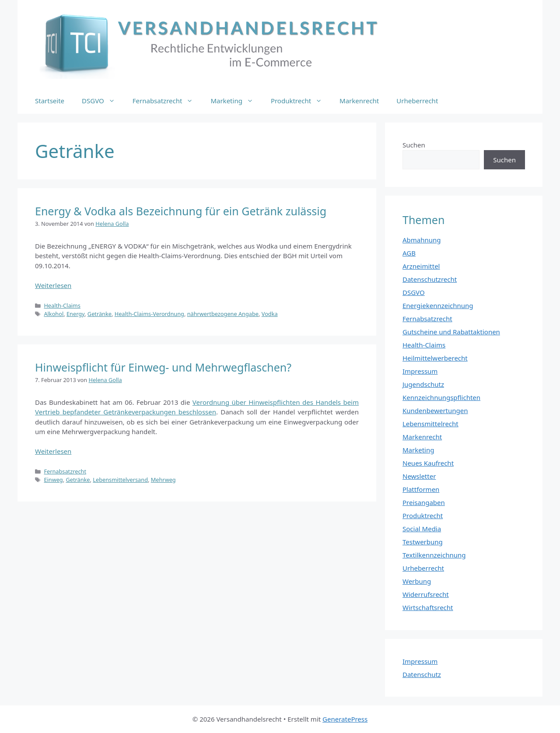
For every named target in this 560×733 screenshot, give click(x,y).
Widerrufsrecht (426, 594)
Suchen (414, 145)
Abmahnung (422, 240)
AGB (409, 253)
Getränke (100, 314)
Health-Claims (62, 305)
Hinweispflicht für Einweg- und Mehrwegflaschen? (163, 367)
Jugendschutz (423, 384)
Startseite (50, 101)
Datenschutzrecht (430, 279)
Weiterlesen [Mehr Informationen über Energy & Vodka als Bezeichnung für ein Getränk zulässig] (53, 285)
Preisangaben (424, 502)
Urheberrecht (417, 101)
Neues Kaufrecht (428, 463)
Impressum (420, 371)
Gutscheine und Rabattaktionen (451, 332)
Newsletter (419, 476)
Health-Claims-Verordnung (149, 314)
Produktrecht (301, 101)
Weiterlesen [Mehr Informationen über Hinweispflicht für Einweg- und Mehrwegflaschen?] (53, 451)
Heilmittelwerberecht (435, 358)
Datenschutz (422, 674)
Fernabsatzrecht (167, 101)
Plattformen (421, 489)
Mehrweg (163, 480)
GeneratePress (345, 719)
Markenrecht (359, 101)
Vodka (270, 314)
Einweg (53, 480)
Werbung (417, 581)
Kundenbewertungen (435, 410)
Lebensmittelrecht (430, 424)
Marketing (236, 101)
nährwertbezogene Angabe (223, 314)
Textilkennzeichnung (434, 555)
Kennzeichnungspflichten (441, 397)
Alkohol (54, 314)
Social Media (422, 529)
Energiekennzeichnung (438, 305)
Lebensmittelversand (120, 480)
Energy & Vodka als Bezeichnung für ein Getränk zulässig (181, 211)
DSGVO (103, 101)
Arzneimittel (421, 266)
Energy (75, 314)
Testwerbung (423, 542)
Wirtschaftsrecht (428, 607)
